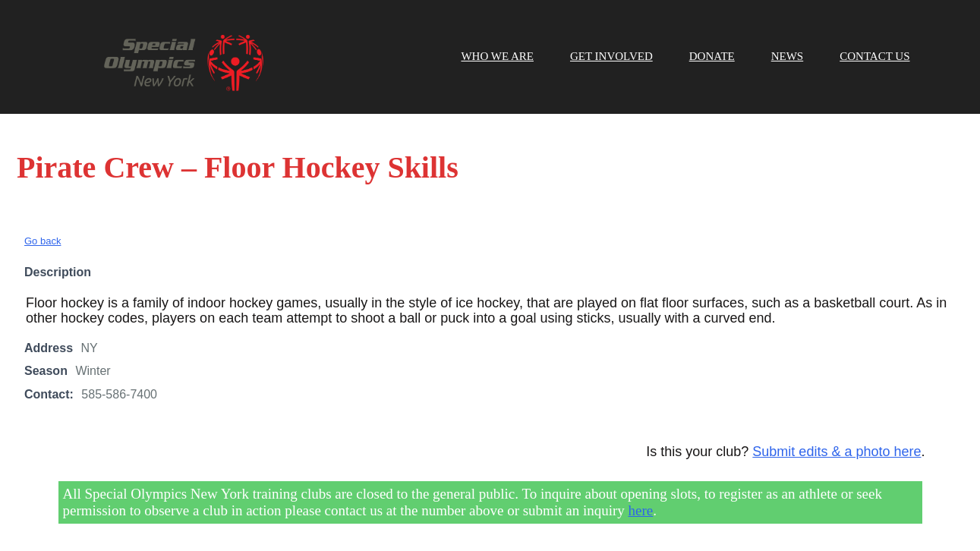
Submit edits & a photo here (837, 452)
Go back (43, 241)
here (641, 510)
